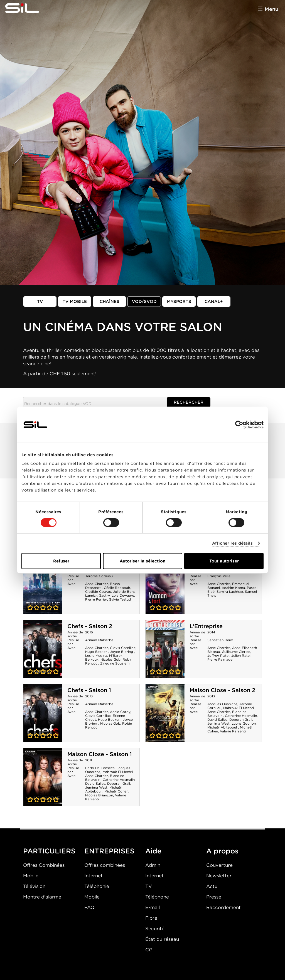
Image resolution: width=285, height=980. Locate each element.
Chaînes (110, 302)
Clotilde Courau (98, 592)
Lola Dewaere (123, 595)
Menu (272, 9)
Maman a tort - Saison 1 (165, 585)
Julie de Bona (124, 592)
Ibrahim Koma (233, 588)
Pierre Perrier (96, 599)
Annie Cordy (120, 712)
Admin (153, 865)
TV (40, 302)
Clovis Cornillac (123, 648)
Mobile (31, 876)
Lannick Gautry (97, 595)
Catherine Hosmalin (241, 716)
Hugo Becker (97, 652)
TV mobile (75, 302)
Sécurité (155, 929)
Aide (153, 851)
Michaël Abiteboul (223, 727)
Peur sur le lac (43, 585)
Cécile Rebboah (117, 588)
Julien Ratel (241, 656)
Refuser (61, 561)
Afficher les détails (233, 543)
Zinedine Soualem (115, 663)
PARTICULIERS (49, 851)
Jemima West (218, 723)
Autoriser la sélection (142, 561)
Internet (94, 876)
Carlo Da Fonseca (100, 768)
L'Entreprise (206, 626)
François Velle (219, 576)
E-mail (153, 907)
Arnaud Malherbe (99, 640)
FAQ (89, 907)
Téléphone (157, 897)
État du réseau (162, 939)
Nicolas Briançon (99, 795)
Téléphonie (97, 886)
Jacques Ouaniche (222, 704)
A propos (222, 851)
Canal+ (214, 302)
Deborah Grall (241, 719)
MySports (179, 302)
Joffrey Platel (218, 656)
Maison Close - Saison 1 (100, 754)
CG (149, 950)
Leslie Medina (96, 656)
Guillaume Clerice (236, 652)
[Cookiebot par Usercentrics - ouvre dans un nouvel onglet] (239, 424)
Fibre (151, 918)
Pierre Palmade (220, 659)
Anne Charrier (97, 584)
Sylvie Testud (120, 599)
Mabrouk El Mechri (239, 708)
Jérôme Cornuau (99, 576)
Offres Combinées (44, 865)
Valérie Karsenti (233, 731)
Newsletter (219, 876)
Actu (212, 886)
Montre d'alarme (42, 897)
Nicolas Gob (110, 659)
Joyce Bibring (122, 652)
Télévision (34, 886)
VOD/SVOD (144, 302)
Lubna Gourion (244, 723)
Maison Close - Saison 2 (222, 690)
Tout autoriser (224, 561)
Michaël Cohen (116, 791)
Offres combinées (105, 865)
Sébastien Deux (220, 640)
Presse (214, 897)
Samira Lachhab (230, 592)
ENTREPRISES (109, 851)
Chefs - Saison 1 (89, 690)
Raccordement (223, 907)
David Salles (217, 719)
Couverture (219, 865)
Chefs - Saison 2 (90, 626)
